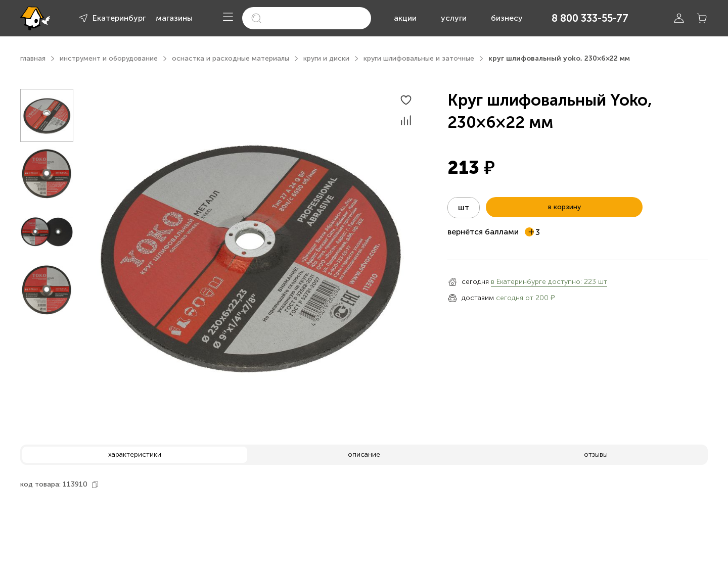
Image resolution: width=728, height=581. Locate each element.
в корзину (564, 207)
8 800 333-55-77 (590, 18)
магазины (174, 18)
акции (405, 18)
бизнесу (507, 18)
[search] (307, 18)
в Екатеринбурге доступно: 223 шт (549, 282)
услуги (454, 18)
